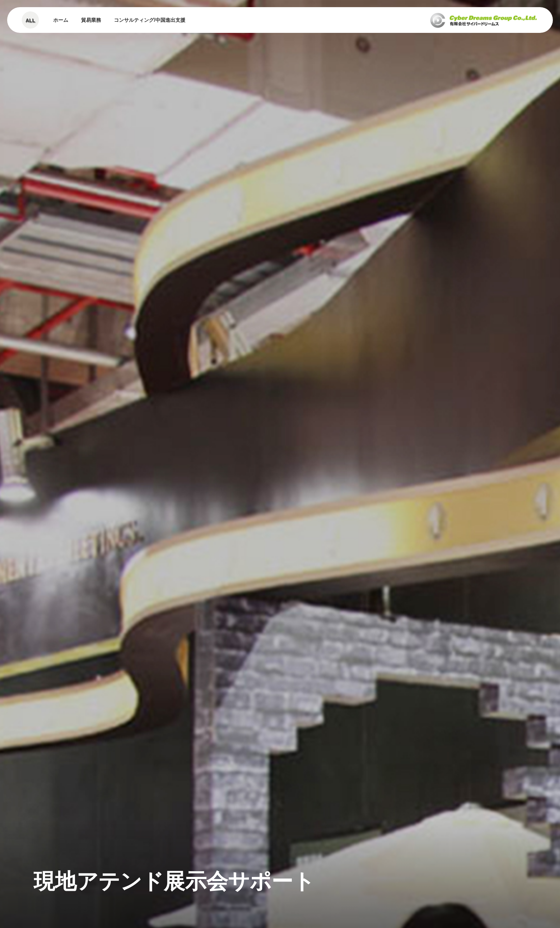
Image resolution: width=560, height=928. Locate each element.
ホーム (61, 20)
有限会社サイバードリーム (484, 20)
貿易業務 (91, 20)
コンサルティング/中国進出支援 (150, 20)
